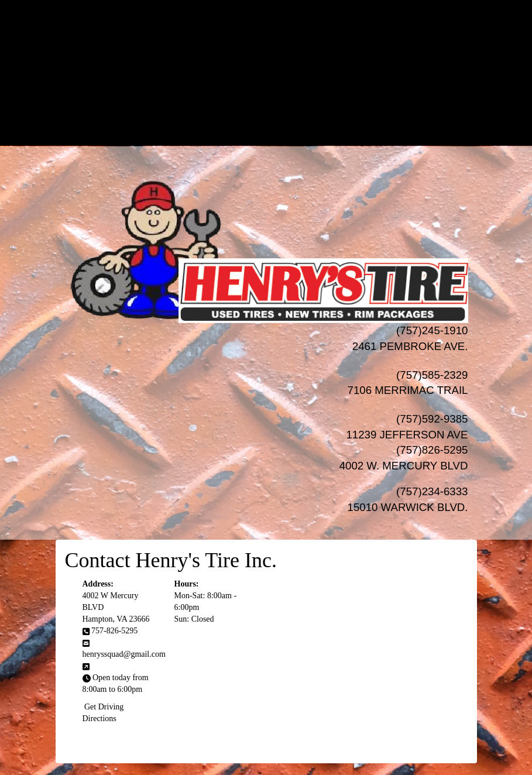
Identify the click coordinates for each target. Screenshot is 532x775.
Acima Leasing (289, 122)
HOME (278, 5)
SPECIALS (278, 87)
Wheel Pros (289, 52)
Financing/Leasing (277, 99)
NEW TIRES (278, 17)
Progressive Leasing (289, 110)
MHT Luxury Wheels (289, 64)
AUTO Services (278, 75)
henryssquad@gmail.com (124, 654)
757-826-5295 (114, 631)
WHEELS (278, 40)
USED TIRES (278, 28)
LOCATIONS (278, 134)
